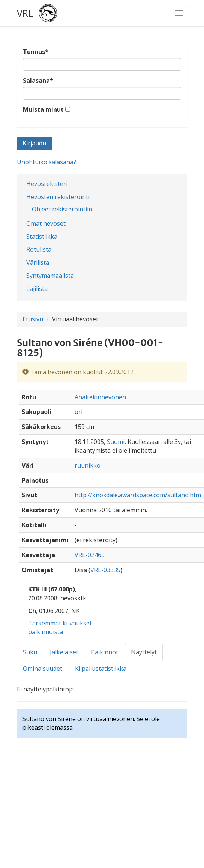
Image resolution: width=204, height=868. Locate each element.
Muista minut (43, 109)
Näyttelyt (144, 652)
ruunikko (88, 465)
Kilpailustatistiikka (101, 669)
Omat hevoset (46, 223)
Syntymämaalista (50, 276)
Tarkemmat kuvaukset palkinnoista (60, 627)
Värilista (38, 262)
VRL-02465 (90, 555)
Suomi (116, 442)
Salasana (38, 81)
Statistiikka (42, 237)
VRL (25, 13)
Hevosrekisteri (47, 184)
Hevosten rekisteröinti (58, 197)
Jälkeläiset (64, 652)
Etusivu (33, 319)
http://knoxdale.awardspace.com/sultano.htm (138, 495)
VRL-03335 (105, 570)
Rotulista (39, 249)
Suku (30, 652)
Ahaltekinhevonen (100, 397)
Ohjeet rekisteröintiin (62, 209)
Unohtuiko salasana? (46, 162)
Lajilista (37, 289)
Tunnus (36, 52)
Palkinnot (105, 652)
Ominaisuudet (43, 669)
